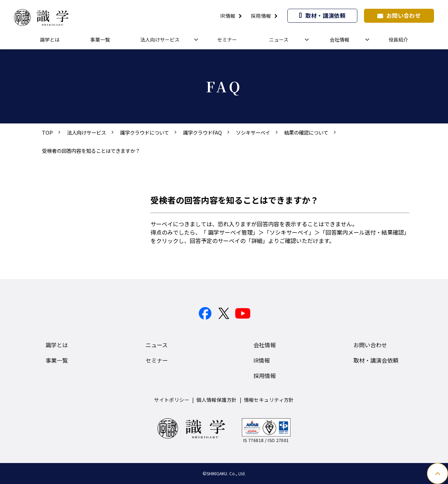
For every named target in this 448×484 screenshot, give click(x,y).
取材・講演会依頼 (376, 360)
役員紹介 (398, 40)
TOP (47, 132)
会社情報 (339, 40)
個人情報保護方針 (216, 400)
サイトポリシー (172, 400)
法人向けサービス (160, 40)
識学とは (50, 40)
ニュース (279, 40)
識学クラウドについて (145, 132)
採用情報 (261, 16)
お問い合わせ (404, 15)
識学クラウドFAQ (202, 132)
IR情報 (228, 16)
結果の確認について (306, 132)
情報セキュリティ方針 (269, 400)
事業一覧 (100, 40)
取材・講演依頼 (325, 15)
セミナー (227, 40)
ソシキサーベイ (253, 132)
